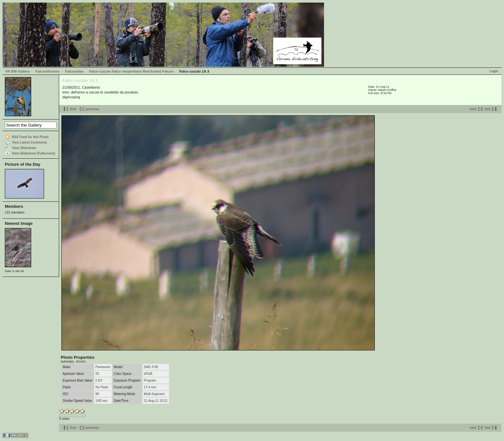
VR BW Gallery (18, 71)
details (81, 362)
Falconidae (74, 71)
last (488, 109)
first (73, 109)
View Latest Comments (29, 142)
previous (93, 109)
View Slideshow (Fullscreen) (33, 153)
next (473, 109)
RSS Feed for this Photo (30, 137)
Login (494, 71)
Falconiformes (47, 71)
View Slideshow (24, 148)
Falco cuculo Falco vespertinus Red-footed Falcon (131, 71)
